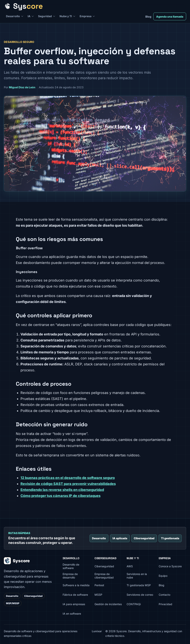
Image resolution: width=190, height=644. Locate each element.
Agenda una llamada (170, 17)
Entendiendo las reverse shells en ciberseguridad (62, 490)
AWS (130, 566)
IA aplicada (120, 538)
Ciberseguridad (144, 538)
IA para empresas (74, 604)
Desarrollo (13, 16)
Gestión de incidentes (108, 604)
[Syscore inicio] (94, 6)
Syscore (17, 561)
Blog (148, 17)
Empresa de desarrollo (70, 576)
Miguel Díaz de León (22, 87)
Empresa (86, 16)
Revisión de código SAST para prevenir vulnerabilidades (68, 484)
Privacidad (165, 604)
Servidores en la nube (137, 576)
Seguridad (45, 16)
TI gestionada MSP (139, 585)
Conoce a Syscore (170, 566)
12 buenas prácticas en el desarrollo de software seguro (68, 478)
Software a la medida (76, 585)
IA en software (72, 614)
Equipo (163, 576)
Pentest (99, 585)
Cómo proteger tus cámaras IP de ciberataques (60, 496)
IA (29, 16)
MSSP (98, 595)
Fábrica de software (75, 595)
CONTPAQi (134, 604)
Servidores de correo (140, 595)
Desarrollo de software (71, 566)
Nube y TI (66, 16)
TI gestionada (170, 538)
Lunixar (97, 631)
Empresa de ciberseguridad (104, 576)
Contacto (164, 595)
